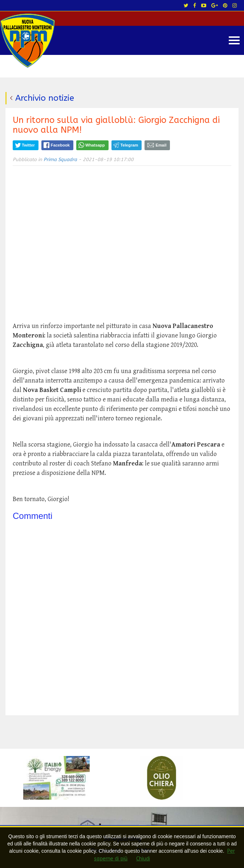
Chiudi (143, 859)
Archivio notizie (45, 98)
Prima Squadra (60, 159)
